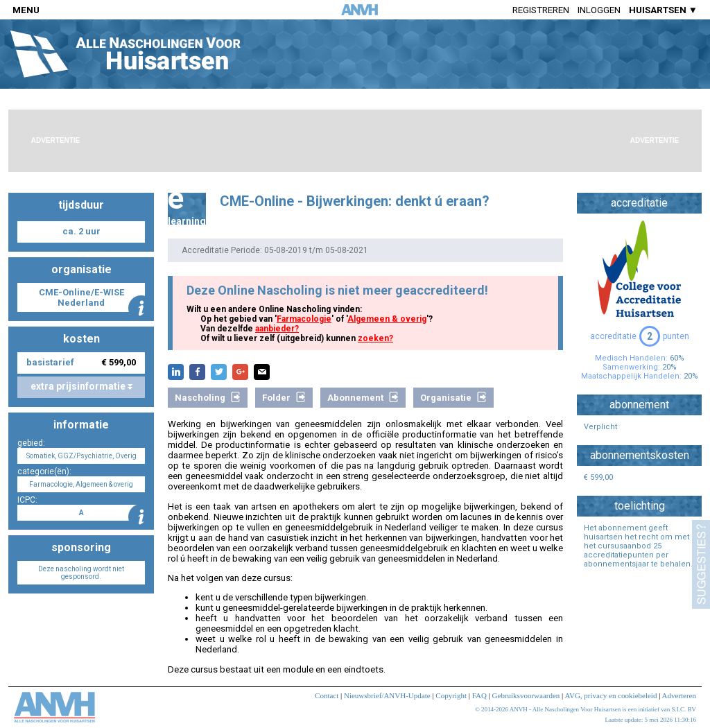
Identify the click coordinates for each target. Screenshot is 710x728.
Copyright (451, 695)
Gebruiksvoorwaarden (526, 695)
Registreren (541, 10)
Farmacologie (304, 319)
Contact (327, 695)
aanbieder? (277, 329)
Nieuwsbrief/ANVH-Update (387, 695)
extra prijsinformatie (81, 386)
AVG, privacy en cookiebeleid (611, 695)
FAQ (479, 695)
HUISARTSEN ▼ (663, 10)
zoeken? (375, 338)
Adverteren (679, 695)
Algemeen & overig (387, 319)
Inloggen (599, 10)
